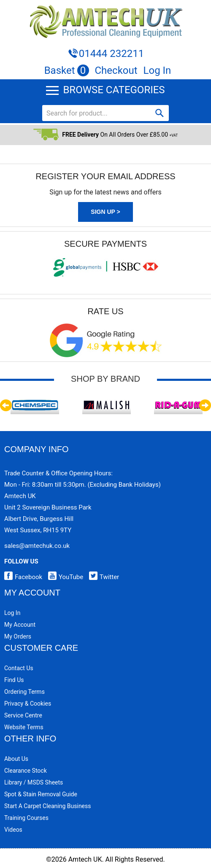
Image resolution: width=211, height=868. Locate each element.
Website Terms (24, 727)
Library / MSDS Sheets (34, 782)
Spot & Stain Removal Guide (41, 794)
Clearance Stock (26, 771)
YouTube (64, 577)
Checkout (116, 70)
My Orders (18, 636)
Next (205, 405)
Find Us (14, 680)
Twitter (102, 577)
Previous (6, 405)
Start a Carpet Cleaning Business (48, 806)
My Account (20, 625)
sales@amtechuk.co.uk (37, 546)
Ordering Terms (24, 692)
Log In (157, 70)
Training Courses (26, 818)
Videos (13, 830)
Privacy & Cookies (28, 704)
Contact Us (19, 668)
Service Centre (23, 715)
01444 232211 (111, 54)
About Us (16, 759)
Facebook (23, 577)
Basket (67, 70)
